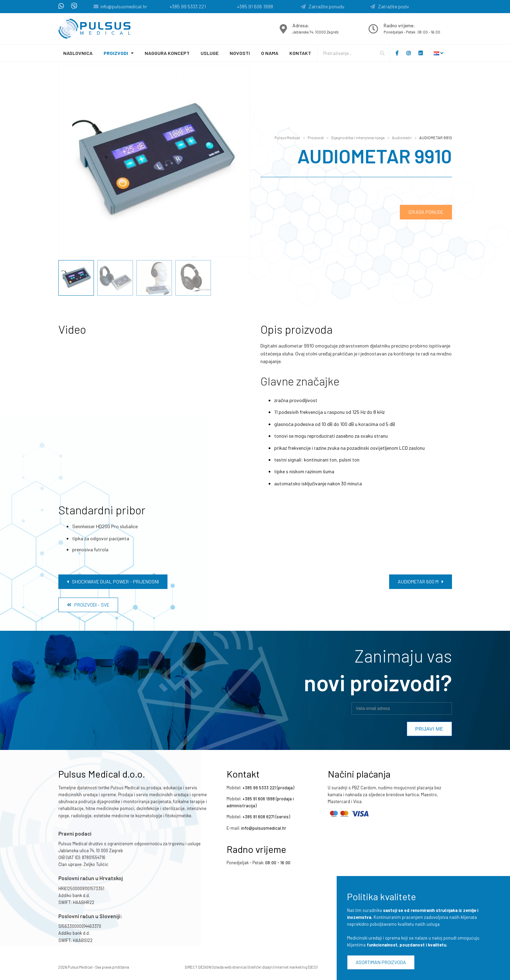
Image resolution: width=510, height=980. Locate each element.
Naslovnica (78, 53)
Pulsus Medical (287, 138)
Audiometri (402, 138)
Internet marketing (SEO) (296, 967)
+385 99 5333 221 (188, 6)
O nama (270, 53)
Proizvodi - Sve (88, 605)
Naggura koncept (167, 53)
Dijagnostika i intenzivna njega (358, 138)
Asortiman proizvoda (381, 962)
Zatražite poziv (390, 6)
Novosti (240, 53)
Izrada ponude (426, 212)
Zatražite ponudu (323, 6)
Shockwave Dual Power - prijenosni (113, 582)
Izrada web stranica (230, 967)
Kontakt (300, 53)
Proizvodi (116, 53)
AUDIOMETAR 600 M (421, 582)
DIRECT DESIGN (198, 967)
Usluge (210, 53)
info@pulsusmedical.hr (124, 6)
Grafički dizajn (260, 967)
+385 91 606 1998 (255, 6)
